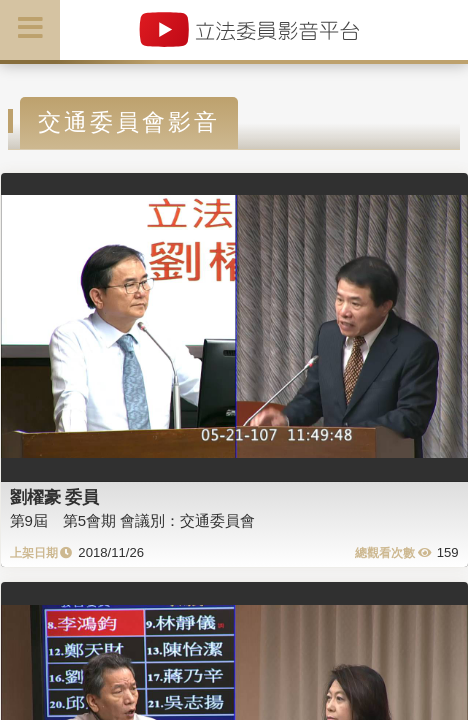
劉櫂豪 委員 (55, 497)
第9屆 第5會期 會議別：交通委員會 (133, 520)
